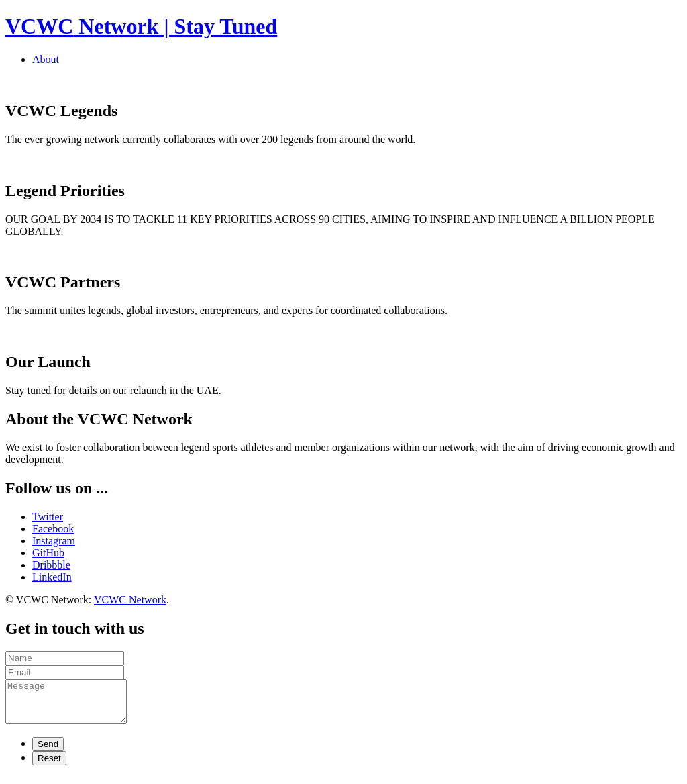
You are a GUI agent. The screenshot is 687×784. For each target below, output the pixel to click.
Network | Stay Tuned (141, 26)
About (46, 59)
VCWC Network (130, 600)
